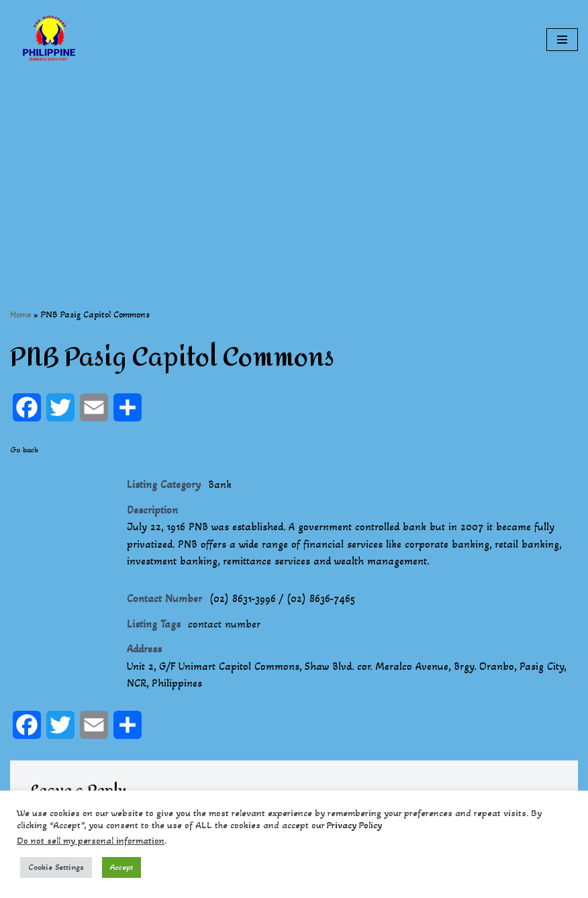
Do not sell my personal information (91, 841)
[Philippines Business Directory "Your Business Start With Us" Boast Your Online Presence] (50, 40)
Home (20, 314)
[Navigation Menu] (562, 40)
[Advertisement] (294, 173)
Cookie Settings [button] (56, 867)
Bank (220, 484)
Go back (24, 450)
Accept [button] (121, 867)
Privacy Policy (354, 825)
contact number (224, 624)
